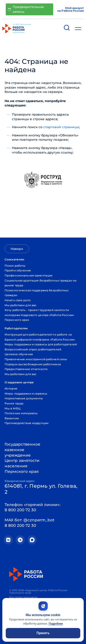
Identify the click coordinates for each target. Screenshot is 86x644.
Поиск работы (15, 266)
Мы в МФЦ (12, 408)
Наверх (17, 249)
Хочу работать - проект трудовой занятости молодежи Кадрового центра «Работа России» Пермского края (39, 315)
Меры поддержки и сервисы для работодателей (41, 344)
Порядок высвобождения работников (33, 364)
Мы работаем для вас (21, 305)
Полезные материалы (21, 413)
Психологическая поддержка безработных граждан (36, 293)
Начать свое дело (18, 300)
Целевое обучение (19, 354)
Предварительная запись (26, 9)
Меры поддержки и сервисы (26, 394)
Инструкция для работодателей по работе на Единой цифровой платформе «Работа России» (40, 337)
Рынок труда (14, 403)
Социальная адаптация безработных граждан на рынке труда (40, 283)
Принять (43, 633)
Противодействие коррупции (26, 423)
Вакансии (12, 418)
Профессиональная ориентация (28, 275)
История (11, 388)
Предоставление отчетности (26, 369)
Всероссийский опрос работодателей (33, 349)
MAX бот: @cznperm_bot (29, 520)
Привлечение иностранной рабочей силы (36, 359)
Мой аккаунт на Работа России (71, 9)
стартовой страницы (61, 127)
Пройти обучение (18, 270)
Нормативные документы (24, 398)
